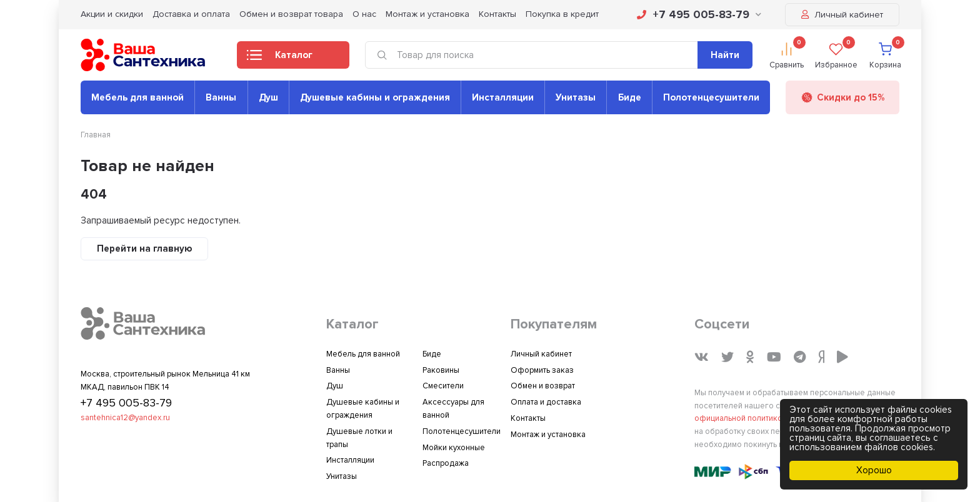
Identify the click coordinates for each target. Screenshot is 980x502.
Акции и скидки (112, 14)
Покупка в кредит (562, 14)
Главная (96, 135)
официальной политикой (741, 418)
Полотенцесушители (711, 97)
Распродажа (446, 463)
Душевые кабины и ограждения (375, 97)
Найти (725, 55)
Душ (268, 97)
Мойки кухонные (454, 448)
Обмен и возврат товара (291, 14)
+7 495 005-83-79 (699, 14)
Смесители (443, 386)
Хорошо (874, 470)
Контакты (497, 14)
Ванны (221, 97)
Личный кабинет (842, 15)
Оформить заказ (542, 370)
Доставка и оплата (191, 14)
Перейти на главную (144, 249)
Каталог (280, 59)
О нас (364, 14)
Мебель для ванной (137, 97)
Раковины (441, 370)
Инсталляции (503, 97)
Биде (630, 97)
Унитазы (576, 97)
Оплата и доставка (546, 402)
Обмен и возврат (543, 386)
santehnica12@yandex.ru (125, 418)
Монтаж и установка (427, 14)
